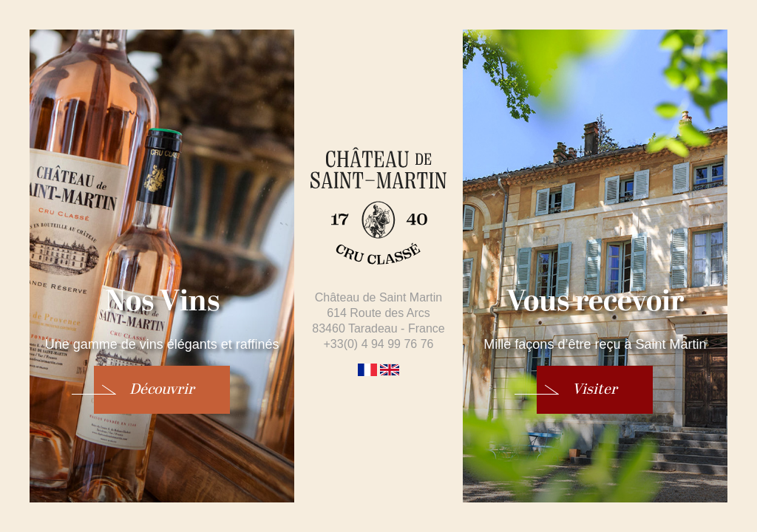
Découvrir (162, 389)
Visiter (595, 389)
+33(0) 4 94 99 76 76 (378, 344)
